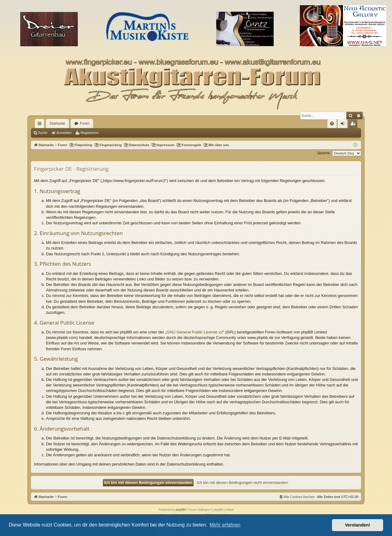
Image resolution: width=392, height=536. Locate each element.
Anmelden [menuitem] (344, 125)
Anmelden (64, 133)
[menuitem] (332, 124)
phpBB (180, 510)
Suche (43, 133)
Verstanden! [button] (358, 525)
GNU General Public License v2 (195, 332)
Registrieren (90, 133)
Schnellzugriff (41, 125)
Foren (85, 124)
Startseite (57, 124)
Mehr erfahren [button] (225, 525)
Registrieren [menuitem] (354, 125)
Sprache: (324, 153)
